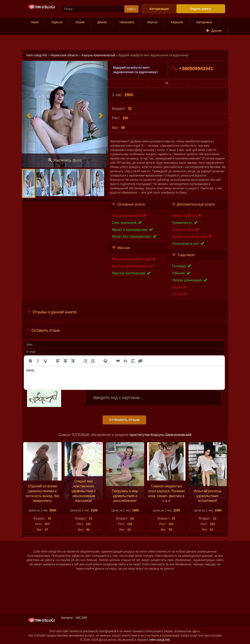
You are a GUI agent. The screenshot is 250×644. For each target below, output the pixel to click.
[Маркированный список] (85, 361)
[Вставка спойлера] (133, 361)
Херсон (152, 22)
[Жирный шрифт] (30, 361)
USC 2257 (81, 618)
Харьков (177, 22)
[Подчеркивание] (45, 361)
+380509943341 (193, 68)
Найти (131, 9)
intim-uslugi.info (37, 55)
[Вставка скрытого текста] (140, 361)
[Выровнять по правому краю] (73, 361)
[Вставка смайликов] (105, 361)
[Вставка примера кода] (125, 361)
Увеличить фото (65, 160)
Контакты (67, 618)
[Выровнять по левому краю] (58, 361)
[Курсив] (38, 361)
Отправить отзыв (124, 420)
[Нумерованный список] (93, 361)
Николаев (127, 22)
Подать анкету (201, 9)
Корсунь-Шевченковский (98, 55)
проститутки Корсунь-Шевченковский (160, 435)
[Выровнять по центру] (65, 361)
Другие (214, 31)
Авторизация (159, 9)
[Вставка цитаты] (118, 361)
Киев (35, 22)
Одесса (57, 22)
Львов (80, 22)
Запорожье (204, 22)
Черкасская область (64, 55)
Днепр (102, 22)
